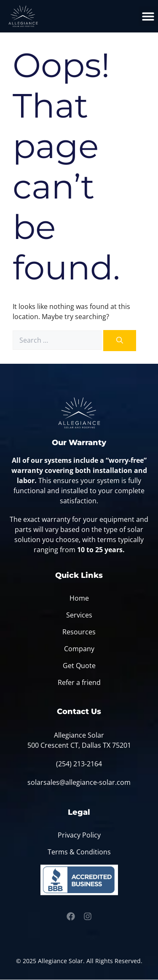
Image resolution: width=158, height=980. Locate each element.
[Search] (120, 341)
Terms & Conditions (79, 852)
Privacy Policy (79, 835)
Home (79, 598)
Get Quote (79, 666)
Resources (79, 632)
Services (79, 615)
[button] (149, 16)
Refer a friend (79, 682)
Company (79, 649)
